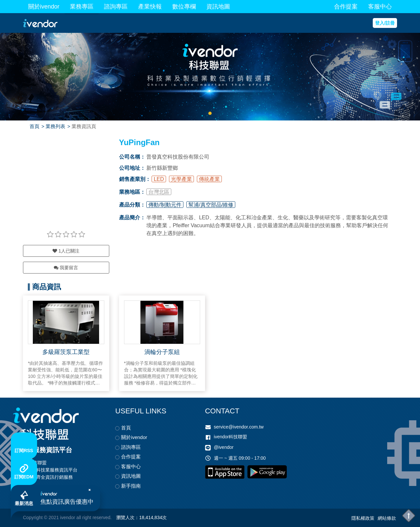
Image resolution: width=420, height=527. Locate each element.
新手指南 (131, 486)
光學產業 (181, 179)
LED (159, 179)
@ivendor (224, 447)
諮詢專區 (116, 7)
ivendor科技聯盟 (231, 437)
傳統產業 (209, 179)
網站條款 (387, 518)
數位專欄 (184, 7)
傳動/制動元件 (165, 205)
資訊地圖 (218, 7)
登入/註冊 (385, 23)
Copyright (33, 517)
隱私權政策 (363, 518)
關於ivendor (44, 7)
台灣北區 (159, 192)
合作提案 (346, 7)
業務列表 (55, 126)
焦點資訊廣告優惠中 (67, 502)
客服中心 (380, 7)
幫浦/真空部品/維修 (211, 205)
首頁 (34, 126)
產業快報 (150, 7)
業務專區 (82, 7)
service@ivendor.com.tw (239, 427)
